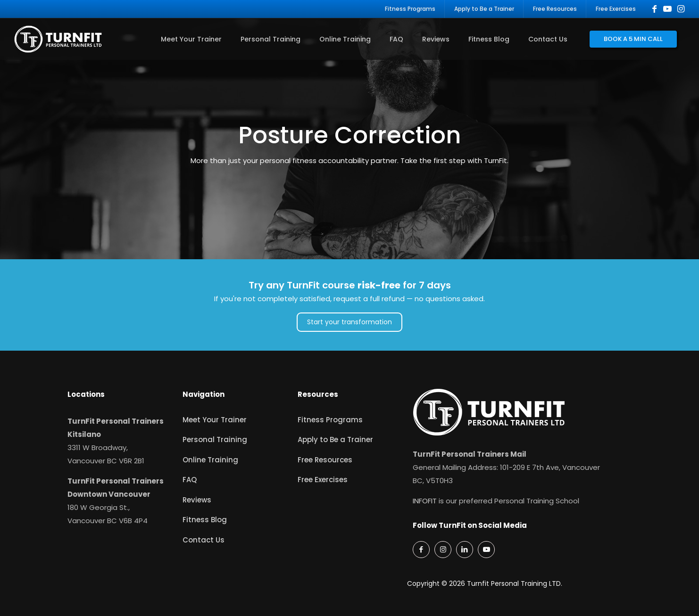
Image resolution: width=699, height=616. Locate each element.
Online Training (210, 460)
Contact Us (204, 540)
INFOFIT (425, 501)
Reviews (197, 500)
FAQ (190, 480)
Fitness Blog (205, 520)
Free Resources (325, 460)
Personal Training (215, 439)
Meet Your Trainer (215, 420)
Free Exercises (323, 480)
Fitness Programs (330, 420)
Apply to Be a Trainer (335, 439)
